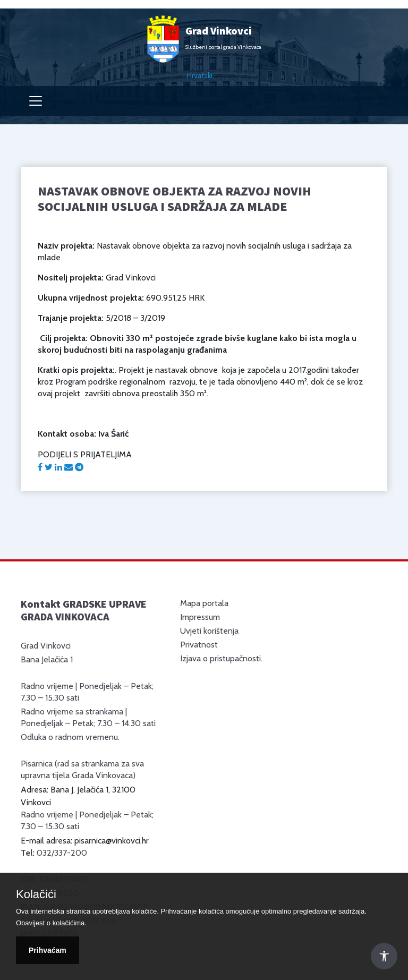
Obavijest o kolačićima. (51, 923)
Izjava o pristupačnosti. (221, 658)
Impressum (200, 617)
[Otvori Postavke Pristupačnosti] (384, 956)
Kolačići (36, 894)
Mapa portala (204, 603)
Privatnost (199, 645)
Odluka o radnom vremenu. (70, 737)
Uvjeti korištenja (209, 631)
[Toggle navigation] (36, 101)
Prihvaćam (48, 950)
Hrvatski (200, 75)
